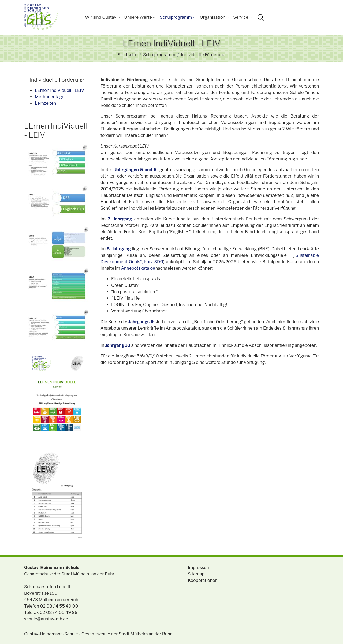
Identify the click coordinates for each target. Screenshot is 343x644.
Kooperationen (203, 580)
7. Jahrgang (120, 219)
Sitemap (196, 574)
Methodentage (50, 97)
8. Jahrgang (119, 249)
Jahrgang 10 (118, 345)
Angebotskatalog (138, 268)
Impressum (199, 568)
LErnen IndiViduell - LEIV (59, 90)
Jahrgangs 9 (141, 322)
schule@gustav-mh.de (46, 619)
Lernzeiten (45, 103)
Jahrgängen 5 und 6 (136, 170)
